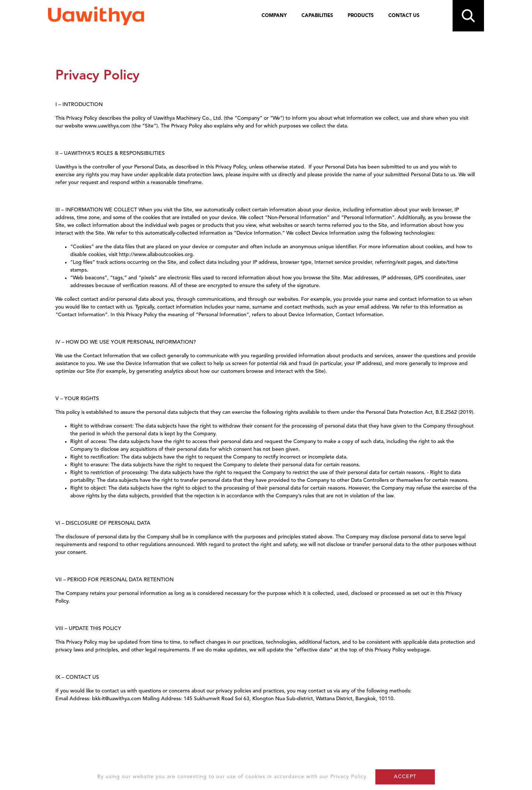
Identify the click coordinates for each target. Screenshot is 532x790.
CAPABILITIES (317, 16)
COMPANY (274, 16)
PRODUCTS (361, 16)
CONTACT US (404, 16)
